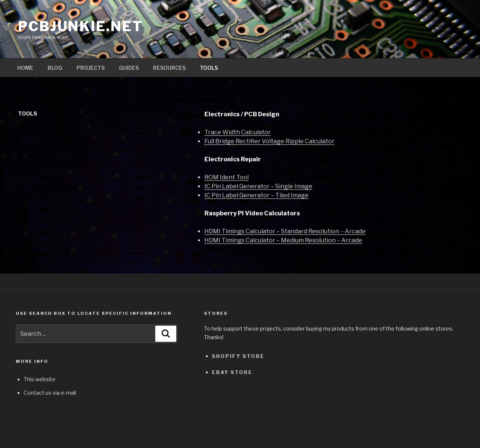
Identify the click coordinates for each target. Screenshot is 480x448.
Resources (169, 68)
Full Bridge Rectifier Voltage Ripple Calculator (269, 141)
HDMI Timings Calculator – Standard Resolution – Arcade (285, 231)
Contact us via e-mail (50, 393)
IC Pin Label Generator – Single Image (258, 186)
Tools (209, 68)
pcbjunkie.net (80, 26)
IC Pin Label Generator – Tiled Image (256, 195)
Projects (91, 68)
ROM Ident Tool (226, 177)
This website (40, 379)
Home (25, 68)
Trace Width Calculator (238, 132)
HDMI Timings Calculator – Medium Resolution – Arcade (283, 240)
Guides (129, 68)
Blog (55, 68)
